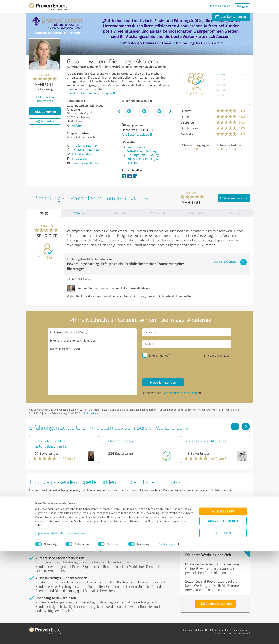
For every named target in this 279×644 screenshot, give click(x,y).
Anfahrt (77, 126)
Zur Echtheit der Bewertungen (45, 99)
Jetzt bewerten (45, 111)
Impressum (42, 626)
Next (170, 111)
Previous (119, 111)
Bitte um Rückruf (159, 355)
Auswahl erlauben (223, 613)
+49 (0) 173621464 (85, 145)
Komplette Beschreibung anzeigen (91, 93)
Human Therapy (121, 441)
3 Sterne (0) (158, 213)
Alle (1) (44, 213)
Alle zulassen (223, 604)
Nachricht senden (163, 382)
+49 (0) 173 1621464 (86, 150)
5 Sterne (221, 75)
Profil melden (91, 413)
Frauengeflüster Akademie (205, 441)
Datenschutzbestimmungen (68, 626)
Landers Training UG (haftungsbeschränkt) (50, 443)
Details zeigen (167, 637)
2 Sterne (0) (196, 213)
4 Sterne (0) (119, 213)
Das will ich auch (220, 6)
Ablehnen (223, 625)
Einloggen (242, 6)
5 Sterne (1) (81, 213)
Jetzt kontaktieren (231, 16)
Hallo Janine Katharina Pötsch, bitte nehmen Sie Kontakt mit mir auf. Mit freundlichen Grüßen (92, 362)
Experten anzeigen (50, 524)
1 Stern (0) (234, 213)
